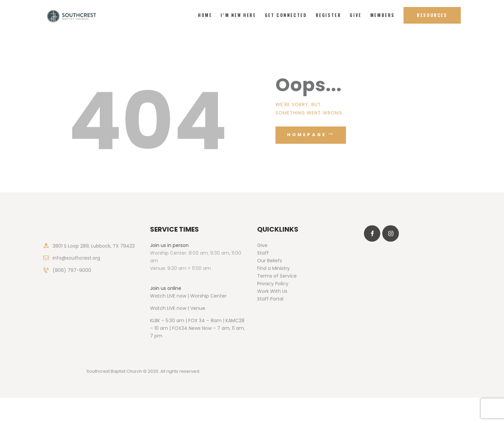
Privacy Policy (273, 284)
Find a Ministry (273, 268)
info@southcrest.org (76, 258)
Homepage (307, 135)
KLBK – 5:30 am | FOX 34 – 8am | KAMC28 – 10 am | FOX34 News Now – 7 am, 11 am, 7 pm (197, 328)
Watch (158, 308)
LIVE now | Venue (186, 308)
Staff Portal (270, 299)
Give (262, 245)
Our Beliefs (270, 261)
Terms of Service (277, 276)
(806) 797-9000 (72, 270)
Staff (263, 253)
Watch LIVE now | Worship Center (188, 296)
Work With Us (272, 291)
